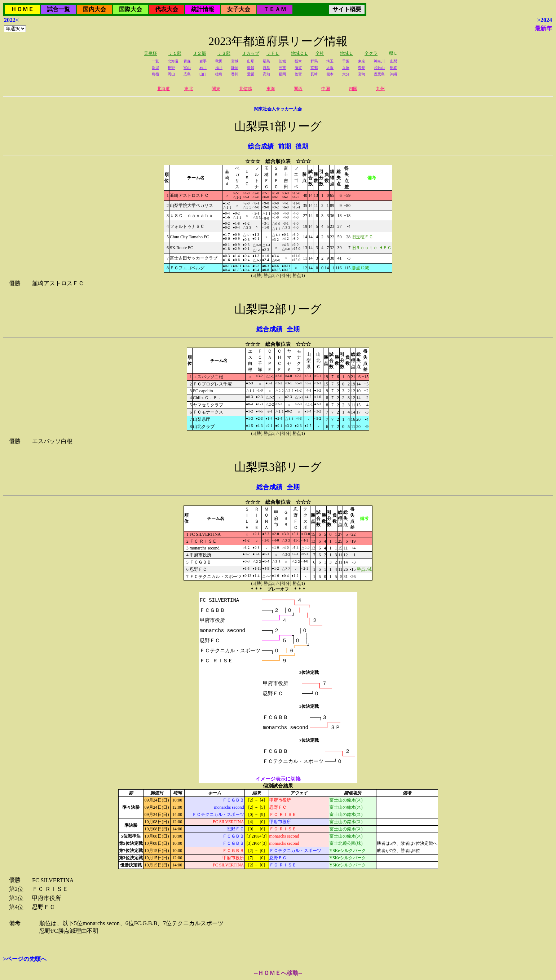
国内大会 (94, 9)
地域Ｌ (347, 53)
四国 (353, 89)
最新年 (543, 28)
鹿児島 (379, 74)
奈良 (362, 68)
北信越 (246, 89)
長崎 (314, 74)
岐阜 (266, 68)
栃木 (298, 61)
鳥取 (393, 68)
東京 (362, 61)
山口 (203, 74)
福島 (266, 61)
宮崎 (362, 74)
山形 (251, 61)
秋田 (219, 61)
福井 (219, 68)
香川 (235, 74)
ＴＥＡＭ (275, 9)
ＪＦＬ (273, 53)
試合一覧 (58, 9)
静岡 (235, 68)
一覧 (155, 61)
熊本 (330, 74)
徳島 (219, 74)
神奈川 (379, 61)
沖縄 (393, 74)
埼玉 (330, 61)
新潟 (155, 68)
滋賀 (298, 68)
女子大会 (239, 9)
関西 (298, 89)
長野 (171, 68)
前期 (284, 146)
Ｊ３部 (224, 53)
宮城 (235, 61)
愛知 (251, 68)
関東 (216, 89)
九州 (380, 89)
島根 (155, 74)
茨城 (282, 61)
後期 (302, 146)
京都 (314, 68)
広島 (187, 74)
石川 (203, 68)
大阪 (330, 68)
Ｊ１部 (175, 53)
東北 (189, 89)
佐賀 (298, 74)
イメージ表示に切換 (278, 779)
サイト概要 (347, 9)
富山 (187, 68)
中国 (326, 89)
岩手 (203, 61)
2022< (11, 20)
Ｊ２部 (199, 53)
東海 (271, 89)
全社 (320, 53)
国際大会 (131, 9)
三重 (282, 68)
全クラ (371, 53)
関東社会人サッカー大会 (278, 109)
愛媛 (251, 74)
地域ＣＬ (300, 53)
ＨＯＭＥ (22, 9)
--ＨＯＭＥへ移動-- (278, 973)
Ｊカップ (251, 53)
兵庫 (346, 68)
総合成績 (261, 146)
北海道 (173, 61)
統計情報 (203, 9)
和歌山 (379, 68)
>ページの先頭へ (25, 959)
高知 (266, 74)
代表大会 (167, 9)
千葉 (346, 61)
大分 (346, 74)
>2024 (545, 20)
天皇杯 (150, 53)
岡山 (171, 74)
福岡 (282, 74)
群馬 (314, 61)
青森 (187, 61)
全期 (293, 329)
